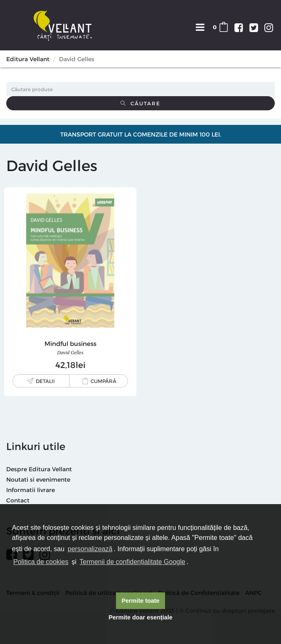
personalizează (90, 549)
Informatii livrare (31, 490)
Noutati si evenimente (38, 479)
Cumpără (104, 381)
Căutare (140, 103)
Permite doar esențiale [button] (140, 617)
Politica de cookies (41, 562)
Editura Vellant (28, 59)
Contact (18, 500)
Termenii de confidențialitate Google (132, 562)
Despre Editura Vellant (39, 469)
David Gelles (70, 352)
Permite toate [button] (140, 601)
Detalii (45, 381)
